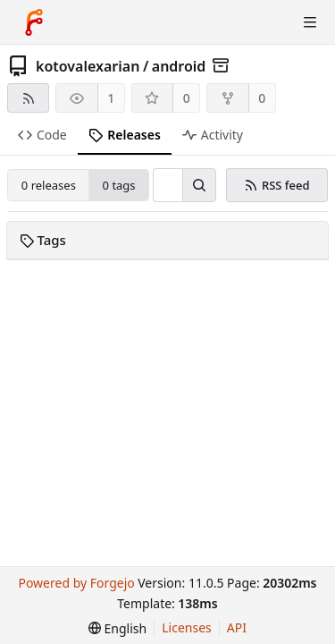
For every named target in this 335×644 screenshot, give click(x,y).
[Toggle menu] (310, 22)
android (179, 66)
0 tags (119, 185)
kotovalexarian (88, 66)
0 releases (49, 185)
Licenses (187, 627)
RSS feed (276, 185)
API (237, 627)
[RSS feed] (28, 98)
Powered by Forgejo (76, 583)
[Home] (34, 22)
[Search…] (199, 185)
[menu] (117, 628)
